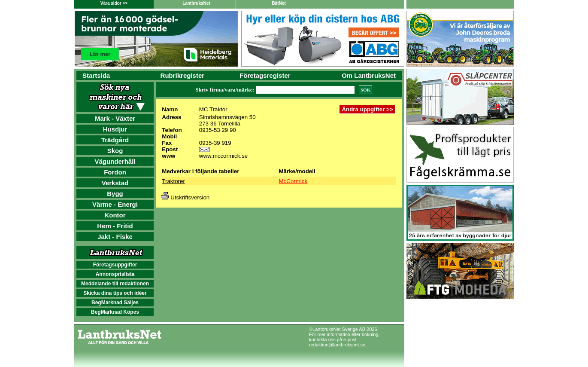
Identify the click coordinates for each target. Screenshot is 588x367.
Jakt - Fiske (115, 237)
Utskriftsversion (185, 197)
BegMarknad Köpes (115, 312)
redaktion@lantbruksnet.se (337, 345)
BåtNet (279, 3)
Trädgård (115, 140)
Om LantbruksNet (369, 75)
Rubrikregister (183, 75)
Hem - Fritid (115, 226)
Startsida (96, 75)
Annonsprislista (115, 274)
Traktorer (173, 181)
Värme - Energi (115, 204)
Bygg (115, 194)
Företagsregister (265, 75)
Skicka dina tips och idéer (115, 293)
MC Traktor (213, 109)
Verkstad (115, 183)
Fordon (115, 172)
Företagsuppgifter (115, 265)
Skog (115, 151)
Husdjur (115, 129)
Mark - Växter (115, 118)
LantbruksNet (196, 3)
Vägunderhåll (115, 161)
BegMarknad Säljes (115, 303)
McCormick (293, 181)
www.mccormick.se (223, 156)
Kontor (115, 215)
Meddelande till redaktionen (115, 284)
